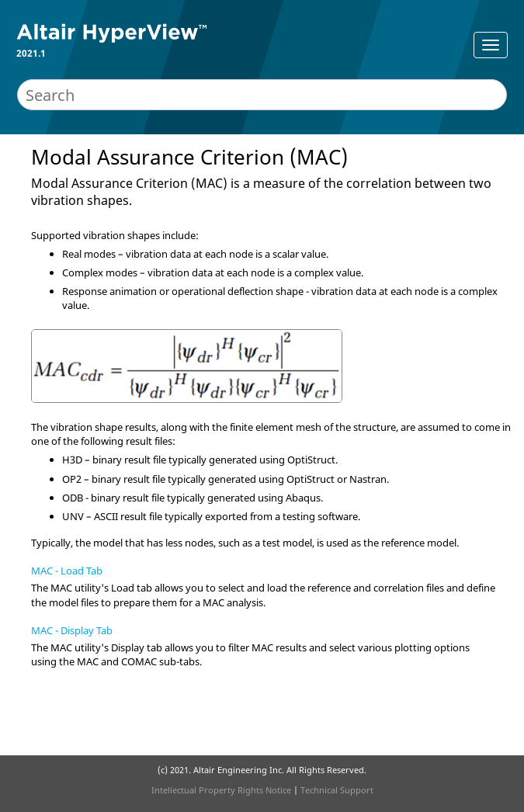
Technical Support (337, 790)
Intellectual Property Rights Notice (221, 790)
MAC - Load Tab (67, 571)
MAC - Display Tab (72, 630)
